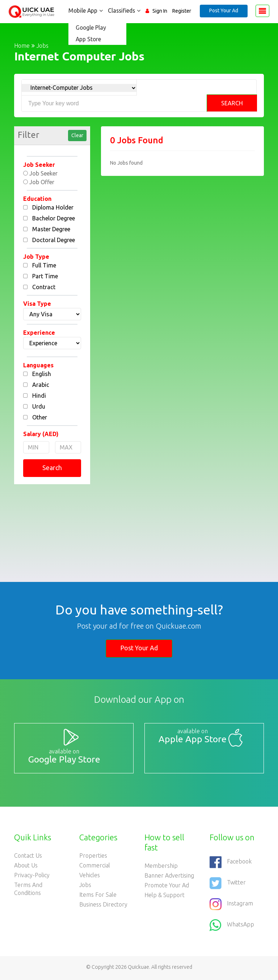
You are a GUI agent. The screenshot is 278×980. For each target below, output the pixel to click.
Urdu (39, 406)
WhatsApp (232, 927)
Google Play (89, 28)
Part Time (45, 276)
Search (232, 103)
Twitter (228, 885)
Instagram (231, 906)
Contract (44, 287)
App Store (87, 39)
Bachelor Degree (54, 218)
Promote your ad (167, 887)
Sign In (160, 11)
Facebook (231, 864)
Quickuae (138, 969)
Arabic (41, 385)
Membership (161, 867)
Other (40, 417)
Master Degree (51, 229)
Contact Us (28, 857)
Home (22, 46)
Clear (77, 135)
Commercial (95, 867)
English (42, 374)
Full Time (44, 265)
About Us (26, 867)
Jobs (85, 887)
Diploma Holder (53, 207)
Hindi (39, 396)
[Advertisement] (52, 528)
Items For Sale (98, 896)
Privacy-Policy (32, 877)
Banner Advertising (169, 877)
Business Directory (103, 906)
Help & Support (165, 897)
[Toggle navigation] (262, 11)
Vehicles (90, 877)
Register (182, 11)
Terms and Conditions (28, 891)
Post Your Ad (224, 10)
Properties (93, 857)
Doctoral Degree (54, 240)
